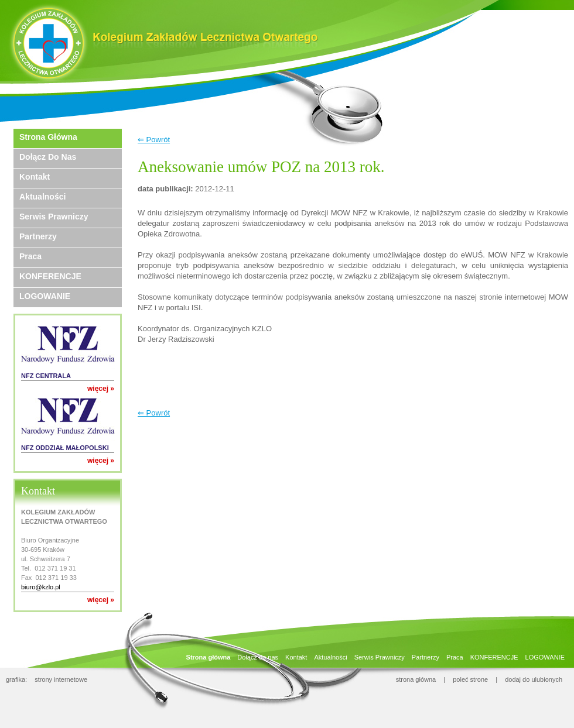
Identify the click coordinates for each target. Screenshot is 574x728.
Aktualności (42, 197)
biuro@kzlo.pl (41, 587)
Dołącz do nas (48, 157)
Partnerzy (38, 236)
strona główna (416, 679)
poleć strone (470, 679)
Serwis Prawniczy (54, 217)
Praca (30, 256)
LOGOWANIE (45, 296)
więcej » (101, 389)
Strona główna (48, 137)
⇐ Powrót (154, 140)
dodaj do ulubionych (534, 679)
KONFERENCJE (50, 276)
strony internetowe (61, 679)
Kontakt (35, 177)
